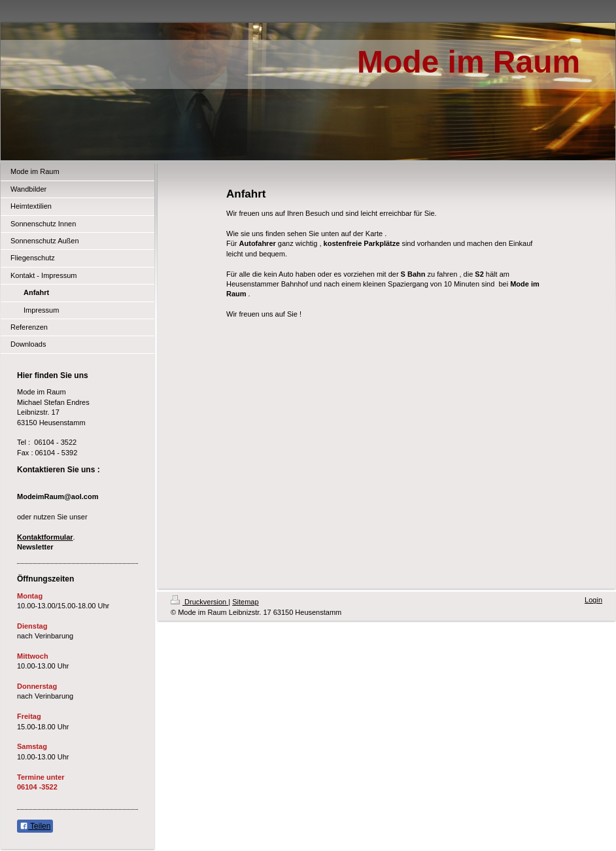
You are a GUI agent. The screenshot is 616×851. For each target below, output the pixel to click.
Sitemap (245, 602)
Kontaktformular (45, 537)
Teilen (35, 826)
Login (593, 600)
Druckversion (199, 602)
